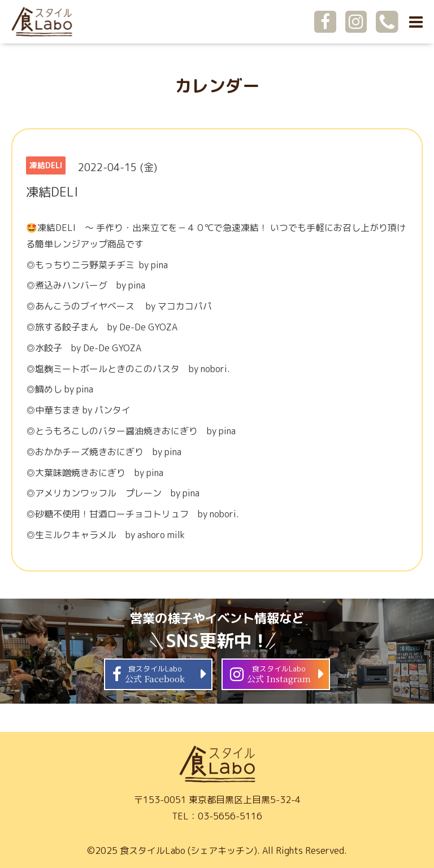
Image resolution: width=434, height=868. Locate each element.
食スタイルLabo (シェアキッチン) (188, 850)
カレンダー (217, 86)
